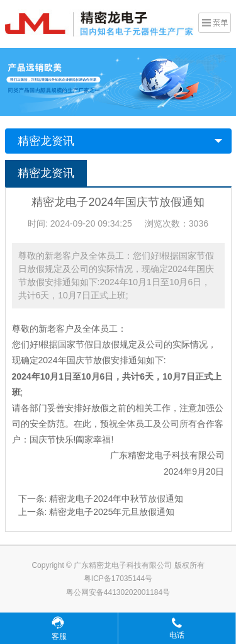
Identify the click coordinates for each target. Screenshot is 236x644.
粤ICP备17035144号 (118, 579)
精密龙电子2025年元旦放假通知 (112, 512)
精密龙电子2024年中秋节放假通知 (116, 499)
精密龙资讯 (46, 141)
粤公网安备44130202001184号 (118, 592)
